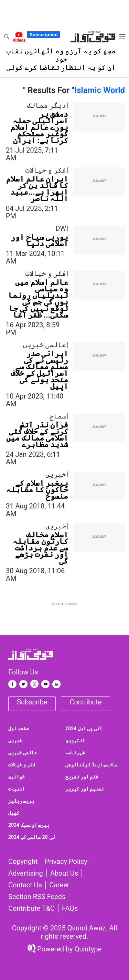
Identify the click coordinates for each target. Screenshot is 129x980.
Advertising (26, 873)
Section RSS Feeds (37, 897)
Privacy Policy (66, 862)
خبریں (15, 741)
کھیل (14, 813)
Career (59, 885)
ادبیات (17, 789)
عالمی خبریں (23, 753)
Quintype (87, 949)
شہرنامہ (75, 753)
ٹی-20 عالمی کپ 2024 (32, 837)
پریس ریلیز (21, 801)
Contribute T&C (31, 908)
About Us (64, 873)
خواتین (17, 777)
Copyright (23, 862)
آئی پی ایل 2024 (84, 729)
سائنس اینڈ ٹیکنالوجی (91, 765)
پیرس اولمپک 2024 (29, 825)
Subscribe (32, 702)
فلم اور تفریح (82, 777)
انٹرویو (75, 741)
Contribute (85, 702)
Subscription (44, 35)
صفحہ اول (18, 729)
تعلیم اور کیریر (84, 789)
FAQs (70, 908)
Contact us (25, 885)
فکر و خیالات (22, 765)
